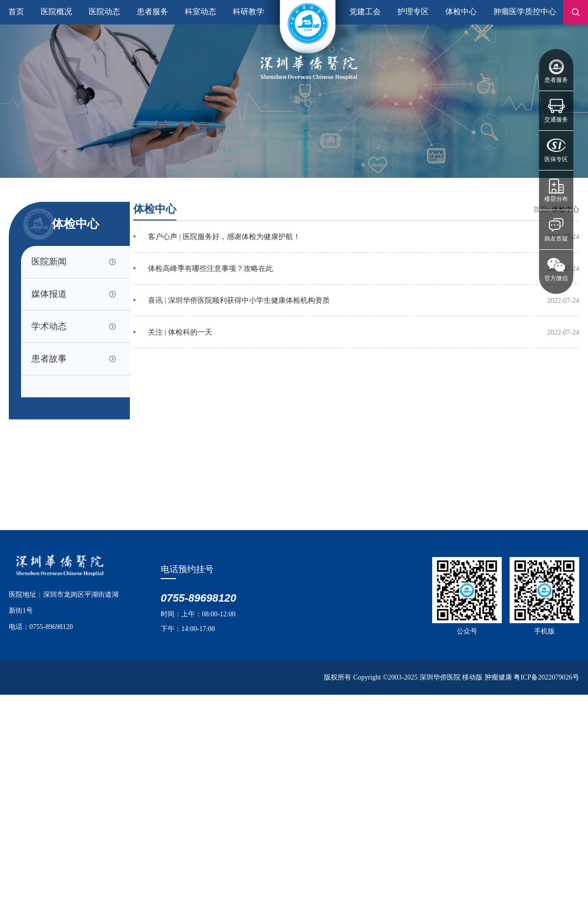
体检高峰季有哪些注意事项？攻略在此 (210, 268)
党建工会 (365, 12)
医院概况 (56, 12)
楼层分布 (556, 199)
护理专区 (413, 12)
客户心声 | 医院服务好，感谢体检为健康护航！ (224, 237)
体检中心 (461, 12)
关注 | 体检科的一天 (180, 332)
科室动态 (200, 12)
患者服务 (556, 80)
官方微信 (556, 278)
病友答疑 (556, 239)
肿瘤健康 (498, 677)
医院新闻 (49, 262)
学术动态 (49, 326)
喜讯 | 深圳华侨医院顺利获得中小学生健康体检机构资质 (239, 300)
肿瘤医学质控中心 (525, 12)
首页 (16, 12)
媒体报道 (49, 294)
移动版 (472, 677)
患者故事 (49, 359)
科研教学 (248, 12)
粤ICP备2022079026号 (546, 677)
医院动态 (104, 12)
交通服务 (556, 120)
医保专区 (556, 159)
